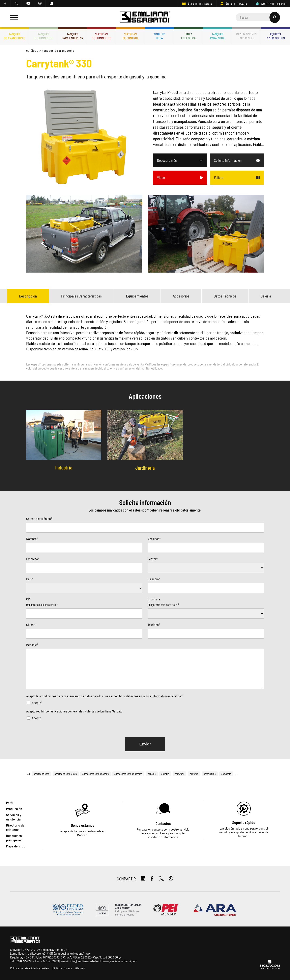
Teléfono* (154, 625)
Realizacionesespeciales (246, 36)
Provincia (154, 599)
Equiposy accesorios (276, 36)
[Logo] (145, 17)
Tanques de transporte (58, 50)
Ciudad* (31, 625)
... (236, 774)
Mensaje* (32, 645)
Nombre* (32, 539)
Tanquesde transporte (14, 36)
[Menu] (14, 17)
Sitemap (80, 968)
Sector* (153, 559)
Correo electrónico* (39, 519)
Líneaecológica (188, 36)
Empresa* (33, 559)
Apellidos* (154, 539)
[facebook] (5, 4)
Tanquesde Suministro (43, 36)
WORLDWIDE (271, 4)
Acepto (36, 718)
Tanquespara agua (217, 36)
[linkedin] (51, 4)
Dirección (154, 579)
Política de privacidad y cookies (30, 968)
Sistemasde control (130, 36)
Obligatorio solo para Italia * (42, 605)
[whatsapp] (171, 879)
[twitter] (16, 4)
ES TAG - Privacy (62, 968)
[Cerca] (258, 17)
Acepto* (37, 703)
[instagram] (40, 4)
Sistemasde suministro (101, 36)
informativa (159, 696)
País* (30, 579)
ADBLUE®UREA (159, 36)
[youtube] (28, 4)
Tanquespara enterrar (72, 36)
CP (28, 599)
